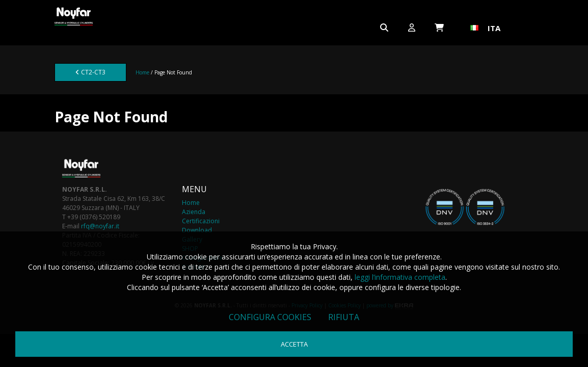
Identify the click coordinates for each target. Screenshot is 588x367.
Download (197, 230)
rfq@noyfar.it (100, 226)
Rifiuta (344, 317)
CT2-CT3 (90, 72)
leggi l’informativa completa (400, 277)
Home (142, 72)
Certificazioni (201, 221)
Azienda (194, 212)
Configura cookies (270, 317)
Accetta (294, 344)
